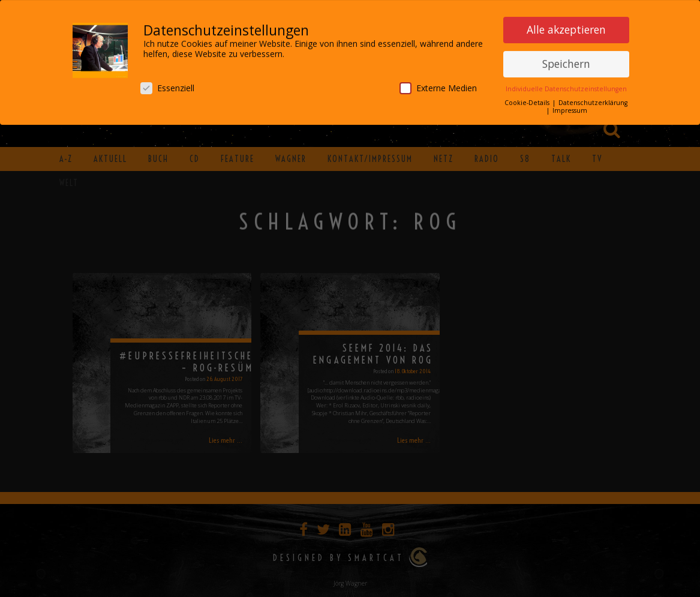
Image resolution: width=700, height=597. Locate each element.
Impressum (570, 108)
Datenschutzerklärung (593, 100)
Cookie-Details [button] (528, 100)
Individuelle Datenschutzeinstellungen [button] (566, 86)
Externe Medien (438, 85)
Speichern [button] (566, 61)
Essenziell (167, 85)
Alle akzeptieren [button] (566, 27)
